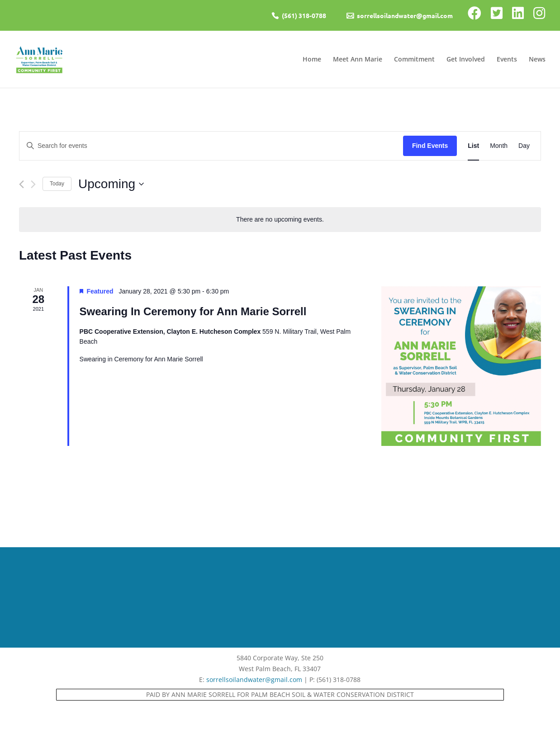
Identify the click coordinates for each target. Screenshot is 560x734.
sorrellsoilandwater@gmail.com (405, 15)
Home (312, 60)
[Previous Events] (21, 184)
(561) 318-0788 (304, 15)
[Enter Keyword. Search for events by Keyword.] (211, 146)
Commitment (414, 60)
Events (507, 60)
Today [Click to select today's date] (57, 184)
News (537, 60)
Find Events (430, 146)
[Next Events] (33, 184)
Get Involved (466, 60)
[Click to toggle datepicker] (111, 184)
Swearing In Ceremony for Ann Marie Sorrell (193, 311)
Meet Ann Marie (358, 60)
